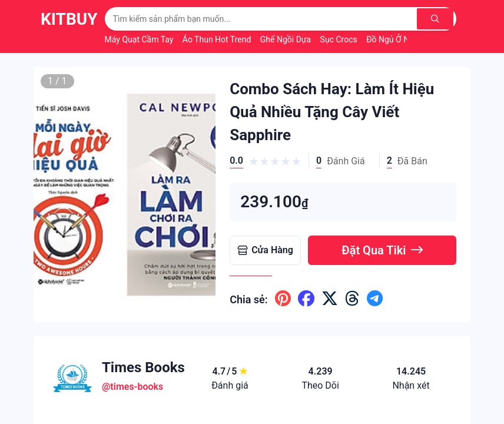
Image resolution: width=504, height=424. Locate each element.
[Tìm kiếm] (437, 19)
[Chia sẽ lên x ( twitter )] (330, 299)
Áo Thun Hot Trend (218, 39)
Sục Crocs (340, 39)
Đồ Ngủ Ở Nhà (393, 39)
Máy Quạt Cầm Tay (140, 39)
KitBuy (69, 19)
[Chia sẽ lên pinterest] (283, 299)
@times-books (132, 387)
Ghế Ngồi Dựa (287, 39)
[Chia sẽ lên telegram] (375, 299)
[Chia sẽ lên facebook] (306, 299)
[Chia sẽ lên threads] (352, 299)
